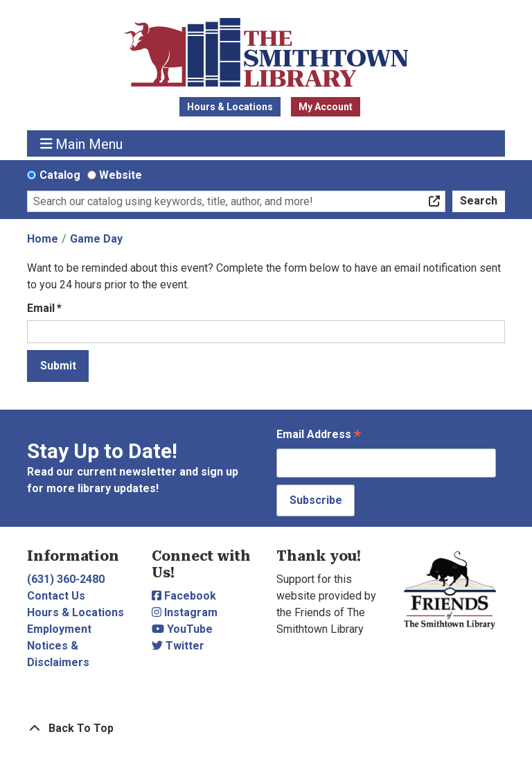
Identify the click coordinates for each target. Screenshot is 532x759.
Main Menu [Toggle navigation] (82, 144)
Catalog (60, 175)
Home (43, 239)
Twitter (178, 646)
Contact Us (56, 596)
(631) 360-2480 (66, 579)
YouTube (182, 629)
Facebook (184, 596)
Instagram (185, 612)
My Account (326, 107)
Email (41, 308)
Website (121, 175)
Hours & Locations (230, 107)
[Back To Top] (266, 729)
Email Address (319, 436)
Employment (59, 629)
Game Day (96, 239)
